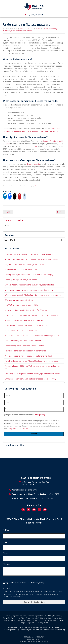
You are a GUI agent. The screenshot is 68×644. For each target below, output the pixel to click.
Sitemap (23, 642)
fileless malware (16, 31)
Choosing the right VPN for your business (21, 280)
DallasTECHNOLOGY (26, 29)
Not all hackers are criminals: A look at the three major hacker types (31, 361)
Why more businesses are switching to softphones (25, 265)
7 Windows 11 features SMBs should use (21, 270)
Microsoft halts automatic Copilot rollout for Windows (26, 310)
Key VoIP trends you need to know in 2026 (22, 305)
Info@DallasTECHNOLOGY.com (18, 429)
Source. (37, 186)
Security (37, 29)
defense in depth (33, 164)
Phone (6, 553)
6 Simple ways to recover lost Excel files (21, 331)
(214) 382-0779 (36, 15)
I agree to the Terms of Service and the (26, 415)
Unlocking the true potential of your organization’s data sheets (29, 290)
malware (24, 31)
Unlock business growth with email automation (23, 341)
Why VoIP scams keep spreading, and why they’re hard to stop (29, 285)
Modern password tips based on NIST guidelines (24, 320)
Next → (60, 212)
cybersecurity (7, 31)
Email (5, 542)
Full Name (7, 530)
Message (7, 564)
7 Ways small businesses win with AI (19, 300)
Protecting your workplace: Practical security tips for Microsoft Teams (32, 374)
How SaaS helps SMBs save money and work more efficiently (29, 254)
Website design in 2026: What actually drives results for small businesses (33, 295)
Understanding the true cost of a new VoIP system (25, 346)
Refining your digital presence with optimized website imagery (29, 275)
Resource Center (14, 220)
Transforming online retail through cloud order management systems (32, 259)
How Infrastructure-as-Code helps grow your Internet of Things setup (32, 315)
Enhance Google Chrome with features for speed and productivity (30, 379)
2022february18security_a (51, 29)
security (29, 31)
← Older (8, 212)
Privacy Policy (40, 415)
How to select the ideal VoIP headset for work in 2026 (26, 325)
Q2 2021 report (31, 146)
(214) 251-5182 (53, 494)
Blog (7, 226)
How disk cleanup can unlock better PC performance (26, 351)
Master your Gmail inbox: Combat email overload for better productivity (33, 336)
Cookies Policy (32, 642)
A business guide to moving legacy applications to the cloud (28, 356)
